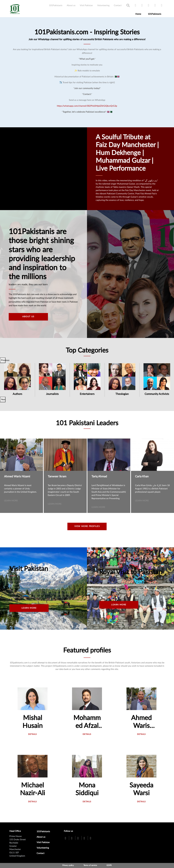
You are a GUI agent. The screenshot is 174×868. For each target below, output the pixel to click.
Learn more (11, 501)
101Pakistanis (56, 5)
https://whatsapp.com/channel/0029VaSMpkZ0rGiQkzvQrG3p (87, 106)
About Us (28, 317)
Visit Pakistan (86, 5)
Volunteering (103, 5)
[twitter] (142, 5)
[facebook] (135, 5)
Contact (118, 5)
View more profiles (87, 526)
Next (3, 399)
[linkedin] (162, 5)
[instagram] (155, 5)
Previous (3, 360)
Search (128, 5)
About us (71, 5)
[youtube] (149, 5)
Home (138, 14)
